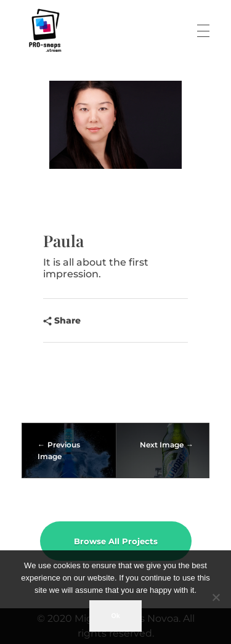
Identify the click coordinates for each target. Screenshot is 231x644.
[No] (216, 597)
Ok (115, 616)
